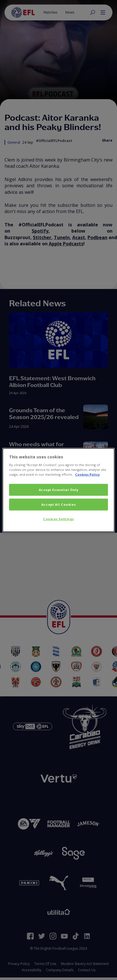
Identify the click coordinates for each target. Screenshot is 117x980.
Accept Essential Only (59, 490)
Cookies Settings (58, 519)
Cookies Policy (87, 474)
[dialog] (58, 490)
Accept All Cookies (58, 504)
